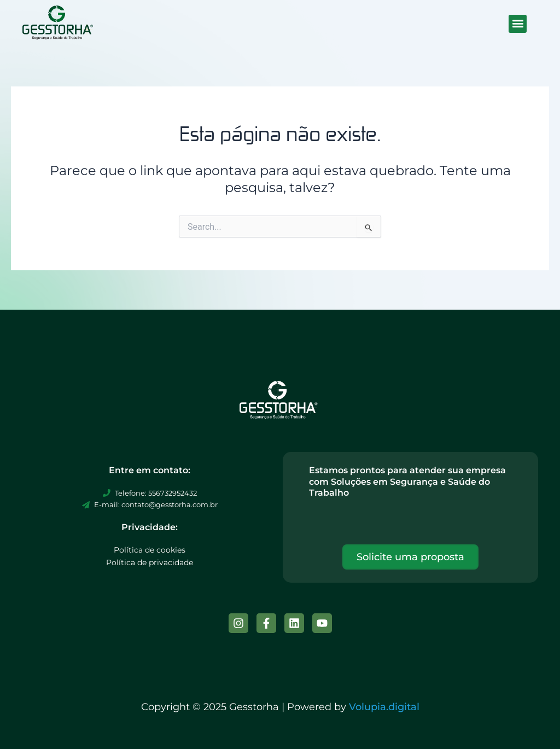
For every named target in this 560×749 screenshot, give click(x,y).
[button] (518, 24)
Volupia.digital (384, 707)
